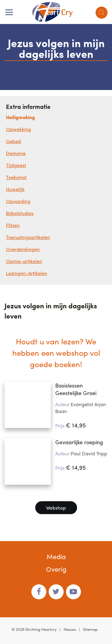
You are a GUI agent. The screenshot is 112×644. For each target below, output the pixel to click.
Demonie (16, 153)
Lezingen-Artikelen (27, 273)
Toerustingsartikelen (28, 237)
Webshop (56, 508)
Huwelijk (15, 189)
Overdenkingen (23, 249)
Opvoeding (18, 201)
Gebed (13, 141)
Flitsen (13, 225)
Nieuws (70, 629)
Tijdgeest (16, 165)
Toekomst (16, 177)
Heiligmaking (20, 117)
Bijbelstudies (20, 213)
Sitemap (90, 629)
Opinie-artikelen (24, 261)
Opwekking (19, 129)
